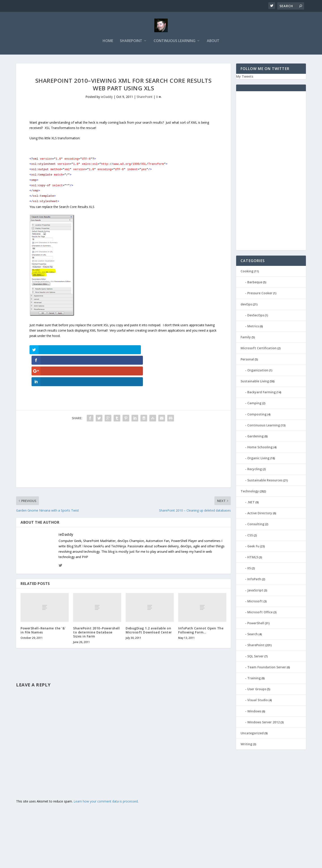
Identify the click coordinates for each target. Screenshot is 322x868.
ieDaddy (107, 98)
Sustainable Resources (265, 481)
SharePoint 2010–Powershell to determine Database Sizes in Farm (96, 601)
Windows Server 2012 (264, 723)
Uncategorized (252, 734)
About (213, 42)
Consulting (256, 525)
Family (246, 338)
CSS (250, 536)
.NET (251, 503)
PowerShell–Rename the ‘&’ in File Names (43, 599)
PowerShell (256, 624)
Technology (250, 492)
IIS (249, 569)
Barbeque (255, 283)
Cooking (247, 272)
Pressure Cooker (260, 294)
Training (254, 679)
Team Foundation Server (267, 668)
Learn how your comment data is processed (106, 770)
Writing (246, 745)
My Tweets (245, 77)
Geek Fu (253, 547)
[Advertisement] (123, 425)
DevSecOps (256, 316)
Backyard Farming (262, 393)
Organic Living (258, 459)
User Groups (257, 690)
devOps (246, 305)
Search (253, 635)
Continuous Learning (175, 42)
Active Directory (260, 514)
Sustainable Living (255, 382)
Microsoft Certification (259, 349)
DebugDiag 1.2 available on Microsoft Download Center (149, 599)
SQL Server (255, 657)
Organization (258, 371)
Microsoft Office (260, 613)
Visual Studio (258, 701)
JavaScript (255, 591)
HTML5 (253, 558)
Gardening (255, 437)
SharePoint (131, 42)
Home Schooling (260, 448)
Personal (247, 360)
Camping (254, 404)
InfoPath (254, 580)
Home (108, 42)
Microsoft (255, 602)
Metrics (253, 327)
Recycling (255, 470)
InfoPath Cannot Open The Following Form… (201, 599)
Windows (254, 712)
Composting (257, 415)
